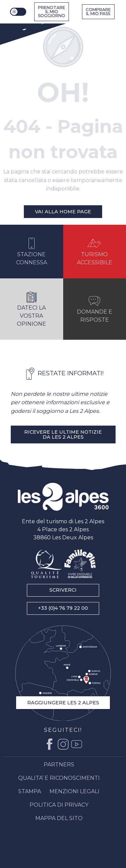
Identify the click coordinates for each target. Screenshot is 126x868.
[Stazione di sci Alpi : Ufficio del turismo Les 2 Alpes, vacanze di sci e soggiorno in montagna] (27, 24)
